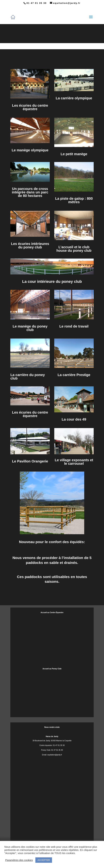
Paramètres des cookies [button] (19, 860)
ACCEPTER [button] (44, 860)
